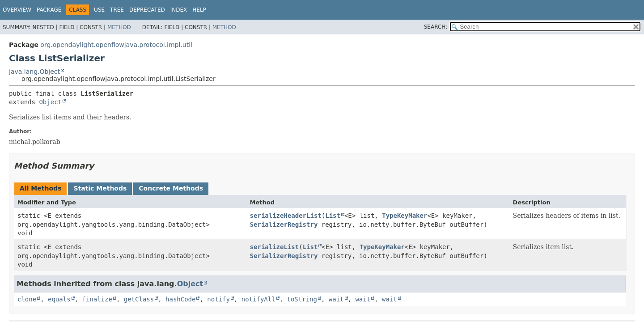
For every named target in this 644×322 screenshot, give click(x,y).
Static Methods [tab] (100, 188)
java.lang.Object (34, 72)
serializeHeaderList (286, 216)
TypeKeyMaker (405, 216)
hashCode (180, 299)
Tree (117, 10)
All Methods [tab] (40, 188)
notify (218, 299)
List (333, 216)
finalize (97, 299)
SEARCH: (436, 27)
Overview (17, 10)
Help (199, 10)
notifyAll (258, 299)
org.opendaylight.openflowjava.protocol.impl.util (116, 45)
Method (119, 27)
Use (99, 10)
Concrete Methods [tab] (171, 188)
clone (27, 299)
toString (302, 299)
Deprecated (147, 10)
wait (336, 299)
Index (179, 10)
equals (59, 299)
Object (50, 102)
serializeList (275, 247)
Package (49, 10)
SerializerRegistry (284, 225)
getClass (139, 299)
